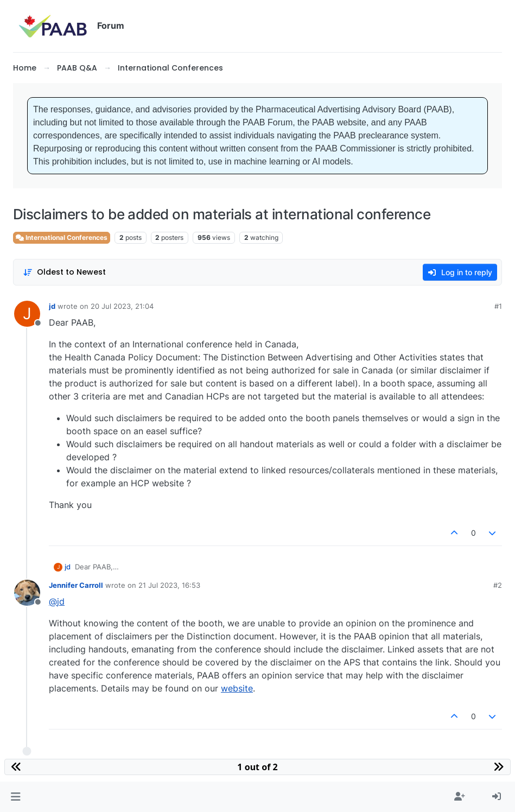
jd (52, 306)
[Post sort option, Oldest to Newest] (64, 272)
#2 (498, 585)
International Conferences (62, 237)
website (237, 688)
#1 (498, 306)
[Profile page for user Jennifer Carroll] (27, 593)
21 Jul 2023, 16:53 (169, 585)
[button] (15, 797)
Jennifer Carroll (76, 585)
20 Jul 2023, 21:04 (122, 306)
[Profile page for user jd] (27, 314)
